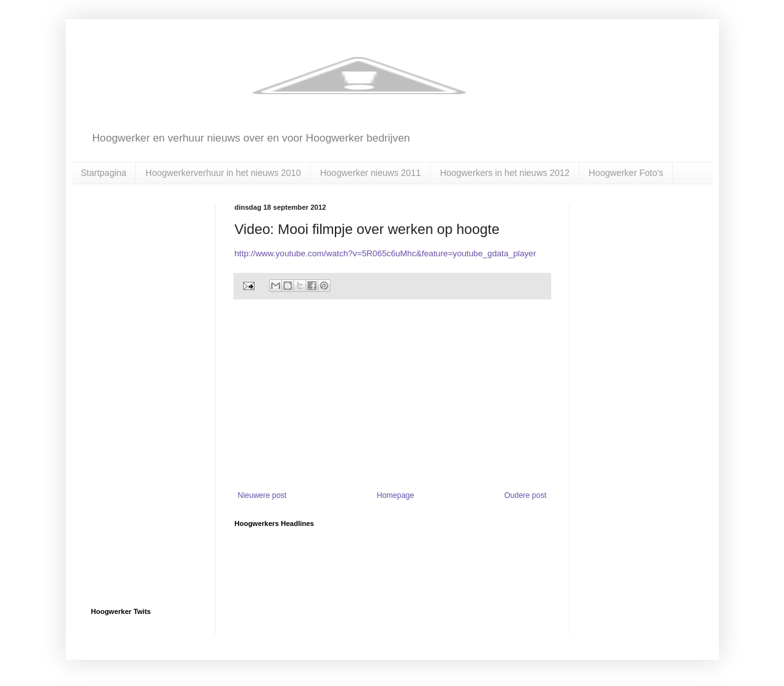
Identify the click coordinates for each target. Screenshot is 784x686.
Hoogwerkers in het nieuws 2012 (505, 173)
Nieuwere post (263, 495)
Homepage (395, 495)
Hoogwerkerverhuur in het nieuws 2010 (223, 173)
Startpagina (104, 173)
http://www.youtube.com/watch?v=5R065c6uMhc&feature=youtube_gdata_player (386, 253)
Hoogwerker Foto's (626, 173)
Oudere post (525, 495)
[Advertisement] (392, 395)
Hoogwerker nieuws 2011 (371, 173)
